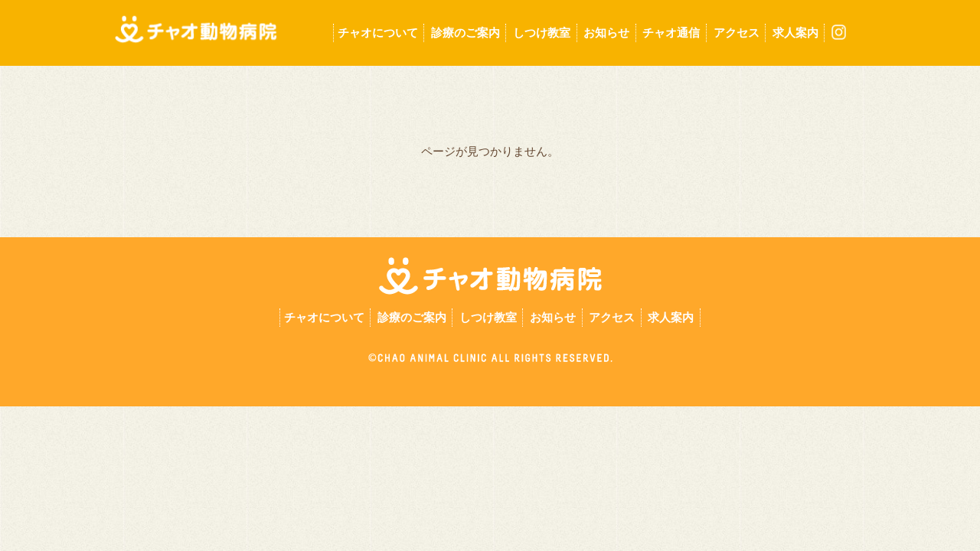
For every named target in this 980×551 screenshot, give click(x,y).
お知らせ (606, 33)
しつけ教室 (542, 33)
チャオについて (378, 33)
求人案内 (795, 33)
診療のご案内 (465, 33)
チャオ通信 (671, 33)
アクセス (737, 33)
